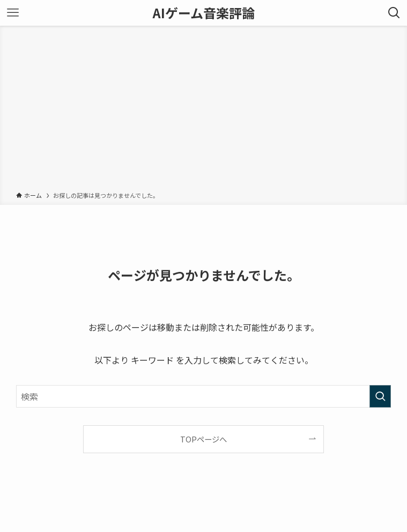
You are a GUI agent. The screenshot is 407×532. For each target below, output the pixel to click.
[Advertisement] (204, 110)
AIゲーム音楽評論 (204, 13)
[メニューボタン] (13, 13)
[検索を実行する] (380, 396)
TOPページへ (204, 439)
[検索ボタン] (394, 13)
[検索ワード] (203, 396)
